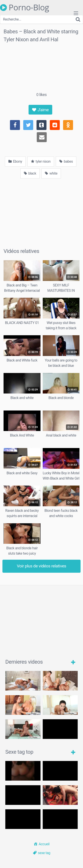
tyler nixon (41, 161)
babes (66, 161)
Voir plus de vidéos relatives (41, 566)
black (30, 173)
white (51, 173)
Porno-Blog (24, 8)
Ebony (15, 161)
